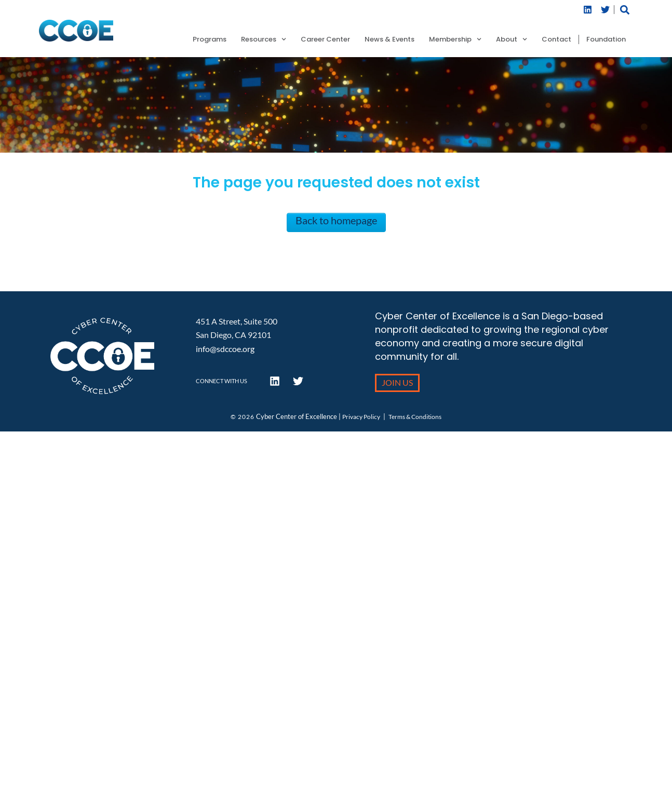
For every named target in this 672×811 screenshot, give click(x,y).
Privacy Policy (361, 417)
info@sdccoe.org (225, 349)
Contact (556, 39)
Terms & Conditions (415, 417)
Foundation (606, 39)
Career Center (325, 39)
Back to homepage (336, 220)
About (512, 39)
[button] (624, 10)
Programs (210, 39)
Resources (264, 39)
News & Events (389, 39)
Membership (455, 39)
